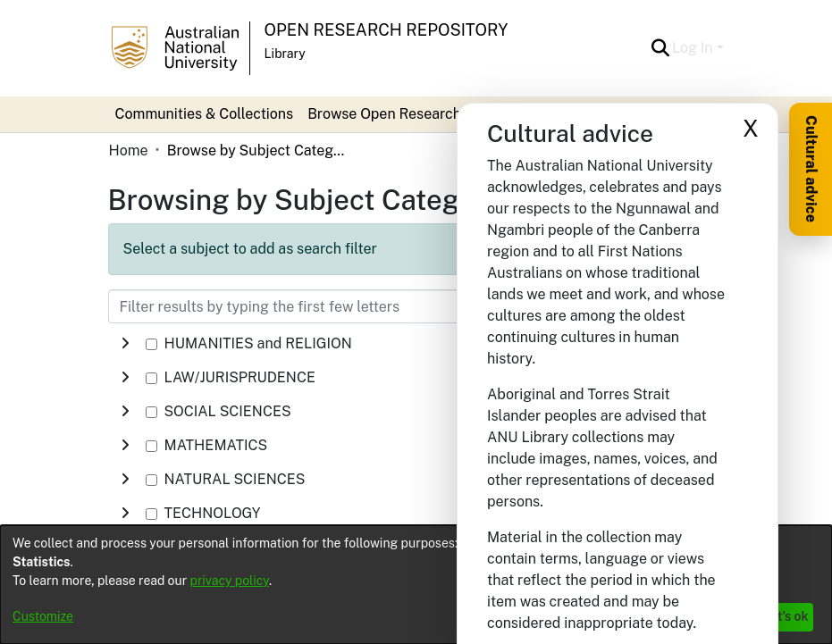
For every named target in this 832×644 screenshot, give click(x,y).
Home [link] (129, 151)
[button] (660, 48)
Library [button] (285, 54)
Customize (43, 616)
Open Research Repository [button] (387, 30)
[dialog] (416, 585)
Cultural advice (811, 169)
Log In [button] (694, 48)
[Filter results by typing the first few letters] (327, 306)
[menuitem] (390, 114)
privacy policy (230, 581)
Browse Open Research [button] (384, 114)
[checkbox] (151, 344)
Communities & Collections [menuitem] (205, 114)
